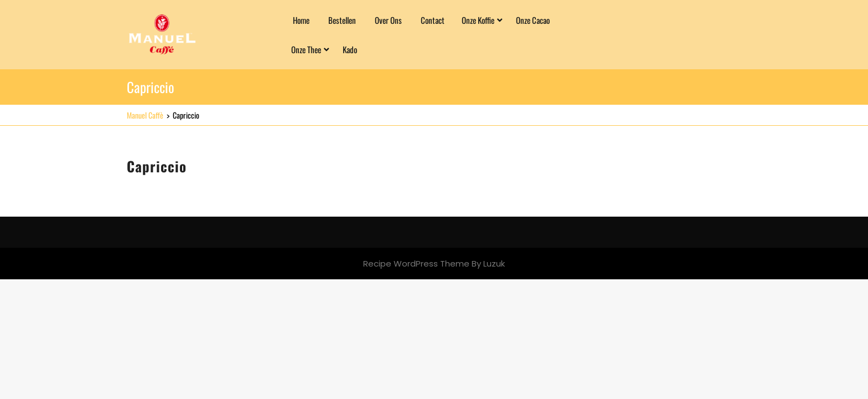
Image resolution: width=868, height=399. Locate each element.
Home (301, 20)
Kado (350, 49)
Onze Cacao (533, 20)
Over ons (388, 20)
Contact (433, 20)
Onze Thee (306, 49)
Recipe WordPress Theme (416, 264)
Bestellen (342, 20)
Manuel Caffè (145, 115)
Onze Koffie (478, 20)
